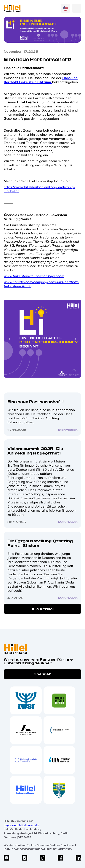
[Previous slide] (10, 339)
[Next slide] (75, 339)
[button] (77, 8)
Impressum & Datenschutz (21, 825)
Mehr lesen (68, 430)
